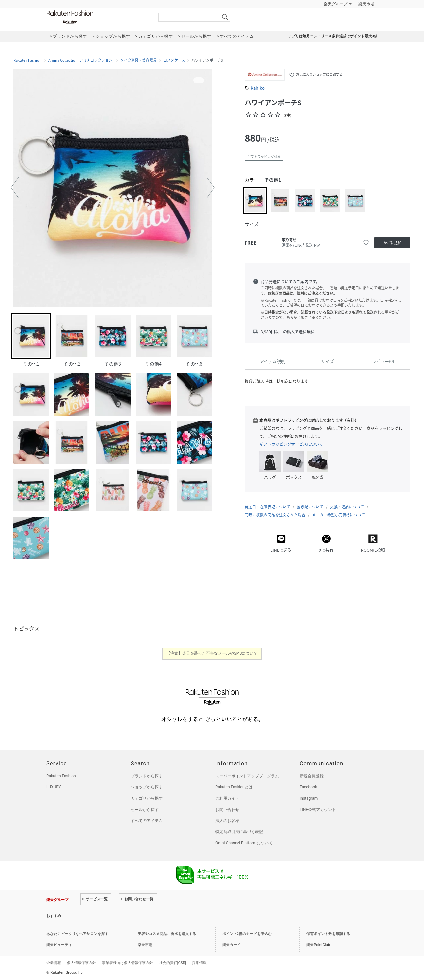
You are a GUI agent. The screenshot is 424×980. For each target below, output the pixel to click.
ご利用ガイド (227, 798)
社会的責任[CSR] (173, 963)
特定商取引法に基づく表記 (239, 832)
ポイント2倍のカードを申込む (247, 934)
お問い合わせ (227, 810)
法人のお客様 (227, 821)
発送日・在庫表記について (267, 507)
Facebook (308, 787)
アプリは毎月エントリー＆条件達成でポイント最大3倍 (333, 36)
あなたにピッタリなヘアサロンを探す (77, 934)
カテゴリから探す (147, 798)
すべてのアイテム (147, 821)
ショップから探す (147, 787)
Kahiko (258, 88)
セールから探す (145, 810)
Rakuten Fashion (98, 17)
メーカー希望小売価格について (339, 515)
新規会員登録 (312, 776)
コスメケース (174, 60)
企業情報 (54, 963)
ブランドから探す (147, 776)
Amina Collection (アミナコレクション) (81, 60)
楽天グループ (336, 4)
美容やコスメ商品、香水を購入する (167, 934)
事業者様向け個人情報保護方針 (128, 963)
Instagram (309, 798)
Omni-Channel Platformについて (244, 843)
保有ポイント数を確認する (328, 934)
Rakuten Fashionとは (234, 787)
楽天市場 (366, 4)
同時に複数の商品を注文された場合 (275, 515)
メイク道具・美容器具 (138, 60)
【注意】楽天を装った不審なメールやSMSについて (212, 653)
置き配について (310, 507)
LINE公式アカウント (318, 810)
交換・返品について (347, 507)
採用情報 (199, 963)
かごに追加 (392, 243)
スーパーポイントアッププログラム (247, 776)
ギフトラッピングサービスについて (291, 444)
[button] (15, 188)
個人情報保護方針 (81, 963)
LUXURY (54, 787)
